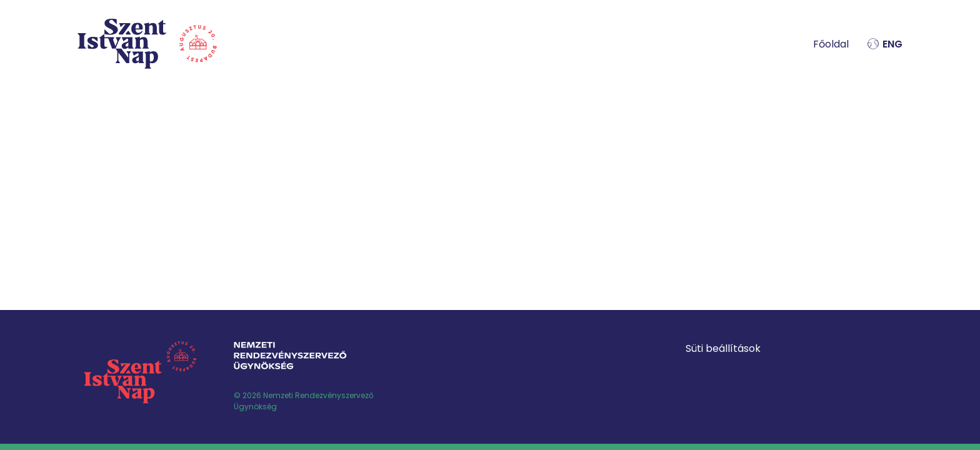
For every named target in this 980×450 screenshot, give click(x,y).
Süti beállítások (723, 348)
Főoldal (831, 44)
